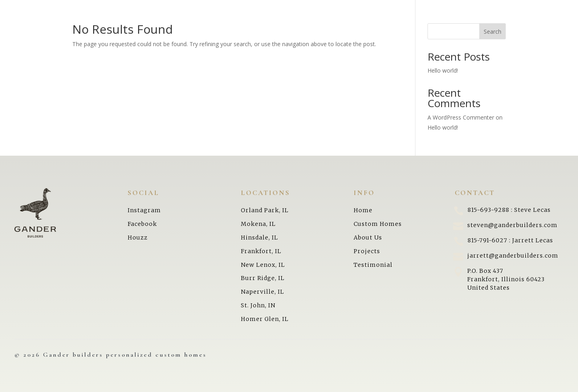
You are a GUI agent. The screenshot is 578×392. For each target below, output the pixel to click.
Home (26, 29)
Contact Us (37, 128)
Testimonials (40, 112)
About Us (33, 79)
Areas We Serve (44, 95)
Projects (31, 46)
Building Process (47, 62)
